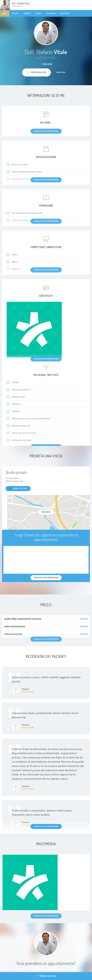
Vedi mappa (46, 512)
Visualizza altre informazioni (46, 826)
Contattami (61, 72)
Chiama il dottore (18, 489)
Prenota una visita (46, 976)
